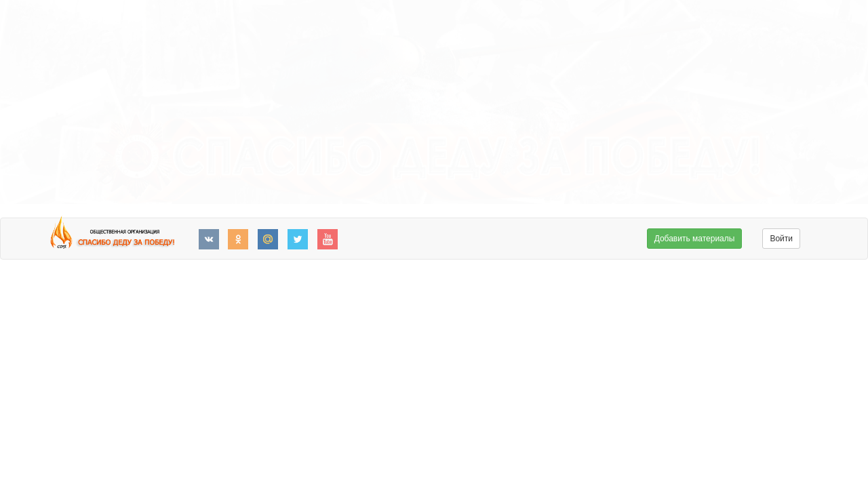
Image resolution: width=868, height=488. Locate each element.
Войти (781, 239)
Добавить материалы (695, 239)
